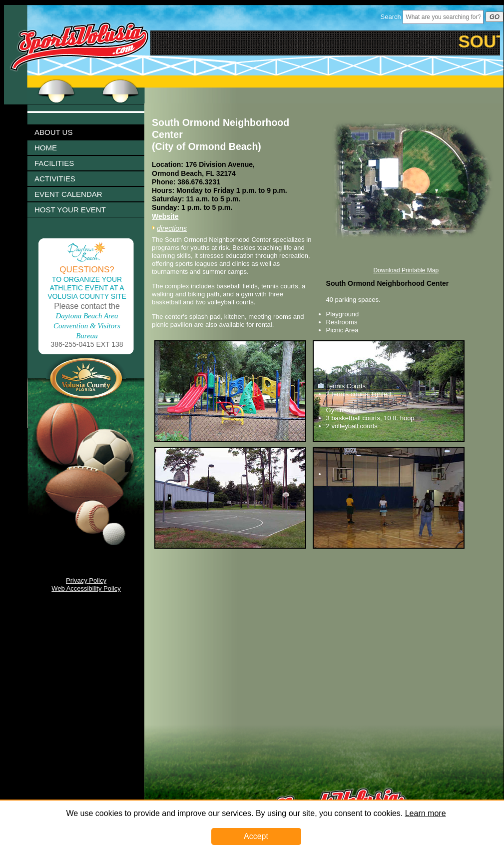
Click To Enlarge (109, 251)
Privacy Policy (86, 580)
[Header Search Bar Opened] (443, 17)
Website (165, 216)
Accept (256, 836)
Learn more (426, 813)
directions (172, 228)
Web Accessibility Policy (86, 588)
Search (391, 17)
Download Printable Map (406, 270)
